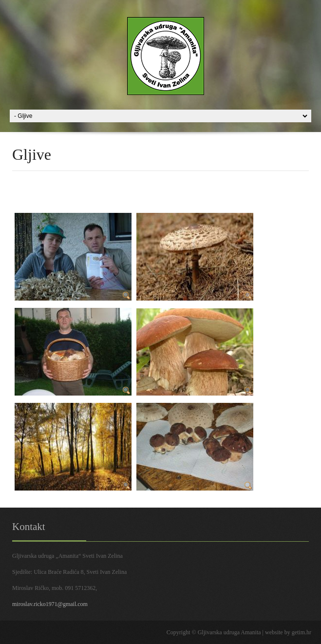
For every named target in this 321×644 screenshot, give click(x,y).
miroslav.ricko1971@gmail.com (50, 604)
